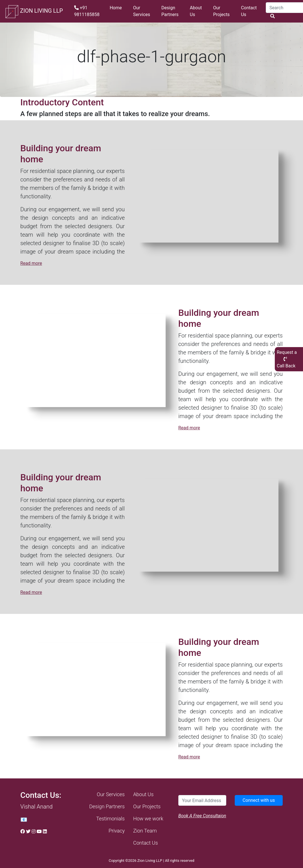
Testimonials (110, 819)
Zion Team (145, 831)
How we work (148, 819)
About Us (196, 11)
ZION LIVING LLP (34, 11)
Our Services (142, 11)
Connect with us (259, 800)
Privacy (117, 831)
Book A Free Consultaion (202, 816)
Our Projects (221, 11)
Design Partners (170, 11)
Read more (31, 263)
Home (116, 8)
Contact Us (249, 11)
